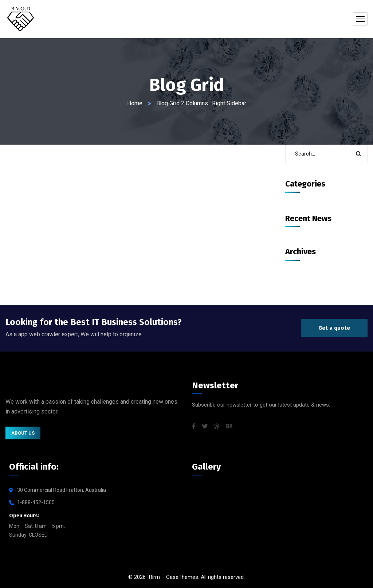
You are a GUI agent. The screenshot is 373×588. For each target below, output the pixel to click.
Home (135, 103)
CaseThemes (182, 577)
